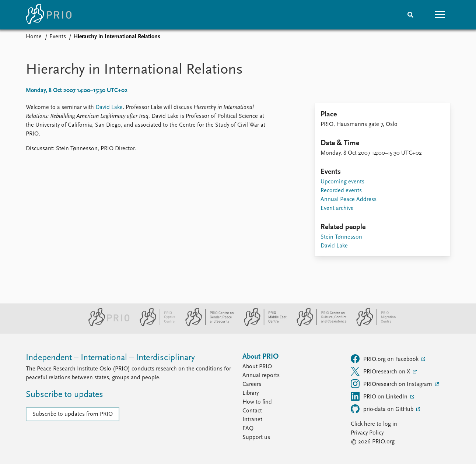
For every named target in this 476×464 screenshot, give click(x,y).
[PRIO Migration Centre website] (372, 325)
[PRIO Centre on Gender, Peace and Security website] (206, 325)
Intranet (252, 420)
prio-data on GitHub (383, 409)
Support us (256, 437)
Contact (252, 411)
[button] (440, 15)
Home (34, 37)
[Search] (410, 15)
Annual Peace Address (349, 200)
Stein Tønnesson (341, 237)
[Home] (49, 15)
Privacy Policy (367, 433)
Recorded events (341, 191)
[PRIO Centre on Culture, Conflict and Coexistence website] (318, 325)
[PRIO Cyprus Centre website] (154, 325)
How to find (257, 402)
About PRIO (257, 367)
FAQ (248, 429)
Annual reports (261, 376)
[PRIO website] (106, 325)
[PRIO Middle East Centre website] (262, 325)
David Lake (109, 108)
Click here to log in (374, 424)
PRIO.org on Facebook (385, 359)
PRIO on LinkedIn (380, 396)
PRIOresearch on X (381, 371)
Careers (252, 384)
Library (251, 393)
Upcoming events (342, 182)
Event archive (337, 208)
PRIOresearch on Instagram (392, 384)
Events (58, 37)
